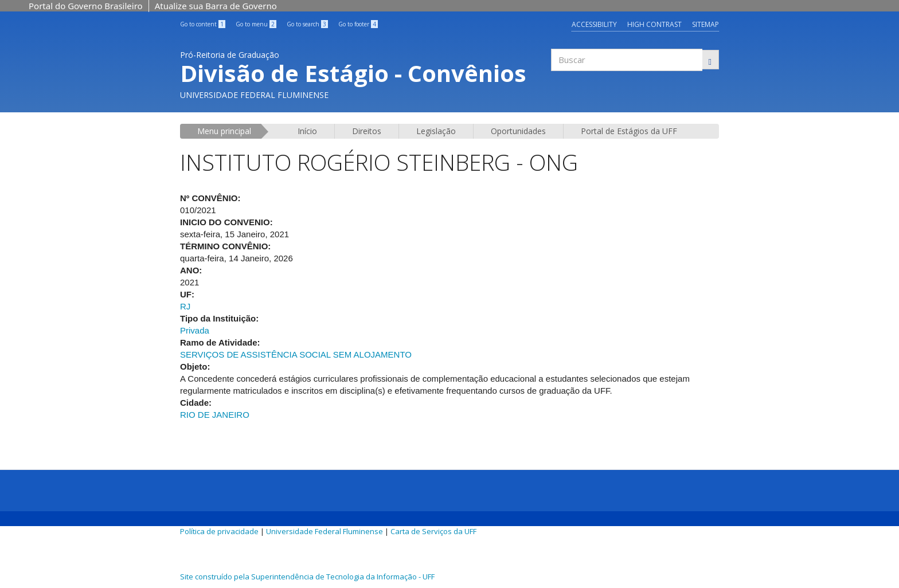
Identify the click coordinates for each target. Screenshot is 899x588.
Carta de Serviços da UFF (433, 531)
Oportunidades (518, 131)
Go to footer (358, 24)
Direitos (367, 131)
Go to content (203, 24)
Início (307, 131)
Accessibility (594, 24)
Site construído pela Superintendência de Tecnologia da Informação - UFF (307, 577)
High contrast (654, 24)
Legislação (436, 131)
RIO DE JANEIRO (215, 415)
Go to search (307, 24)
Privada (195, 330)
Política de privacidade (219, 531)
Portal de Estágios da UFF (629, 131)
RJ (185, 306)
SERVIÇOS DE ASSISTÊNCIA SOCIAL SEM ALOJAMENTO (296, 354)
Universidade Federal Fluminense (325, 531)
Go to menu (256, 24)
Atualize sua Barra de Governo (216, 6)
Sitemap (705, 24)
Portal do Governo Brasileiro (86, 6)
